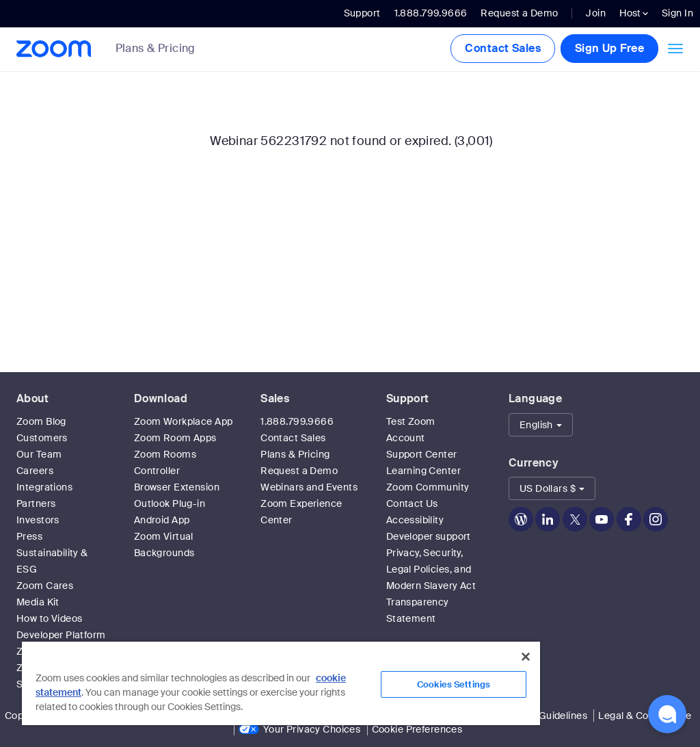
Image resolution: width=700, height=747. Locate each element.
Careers (35, 471)
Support (362, 13)
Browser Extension (177, 487)
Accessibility (415, 520)
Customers (42, 438)
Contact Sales (502, 48)
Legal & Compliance (645, 716)
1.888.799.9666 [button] (431, 13)
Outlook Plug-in (170, 503)
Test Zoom (411, 421)
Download (161, 398)
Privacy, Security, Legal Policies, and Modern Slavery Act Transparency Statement (431, 586)
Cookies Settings (454, 684)
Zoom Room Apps (175, 438)
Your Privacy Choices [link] (312, 729)
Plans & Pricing (156, 49)
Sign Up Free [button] (609, 48)
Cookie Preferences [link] (417, 729)
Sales (275, 398)
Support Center (422, 454)
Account (406, 438)
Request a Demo (519, 13)
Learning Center (423, 471)
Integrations (44, 487)
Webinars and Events (309, 487)
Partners (36, 503)
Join (596, 13)
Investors (38, 520)
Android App (162, 520)
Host (634, 13)
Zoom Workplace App (184, 421)
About (32, 398)
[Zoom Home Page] (53, 49)
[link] (166, 50)
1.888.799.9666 (297, 421)
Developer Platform (61, 635)
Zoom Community (428, 487)
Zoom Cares (45, 586)
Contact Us (412, 503)
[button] (541, 425)
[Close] (526, 657)
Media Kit (38, 602)
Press (29, 536)
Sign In (677, 13)
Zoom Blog (41, 421)
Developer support (429, 536)
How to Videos (49, 618)
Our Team (39, 454)
